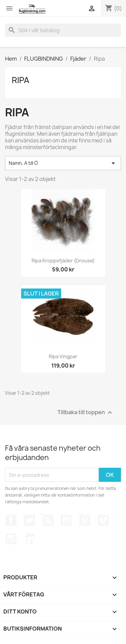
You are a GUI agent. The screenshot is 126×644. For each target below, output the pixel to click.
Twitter (30, 520)
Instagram (11, 539)
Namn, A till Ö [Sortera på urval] (63, 163)
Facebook (11, 520)
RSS (48, 520)
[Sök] (63, 30)
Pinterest (85, 520)
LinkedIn (30, 539)
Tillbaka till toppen (86, 413)
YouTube (66, 520)
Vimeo (103, 520)
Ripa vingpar (63, 356)
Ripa (20, 80)
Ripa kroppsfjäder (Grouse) (63, 261)
